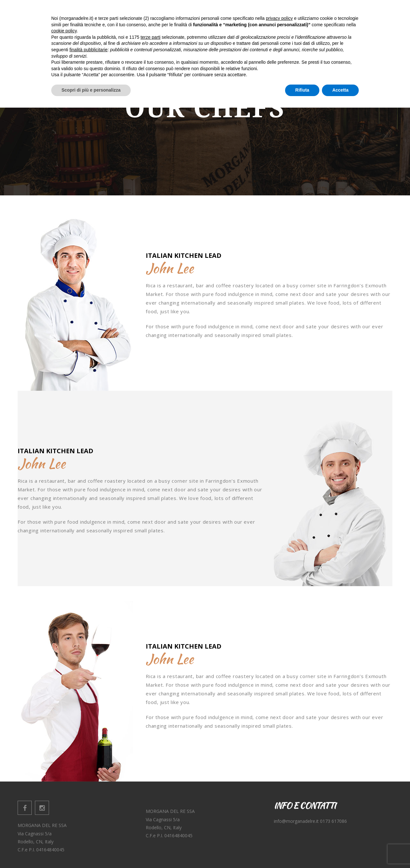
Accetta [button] (340, 850)
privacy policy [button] (279, 779)
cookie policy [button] (64, 791)
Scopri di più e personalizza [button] (91, 850)
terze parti (151, 798)
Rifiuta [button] (302, 850)
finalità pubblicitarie (89, 810)
